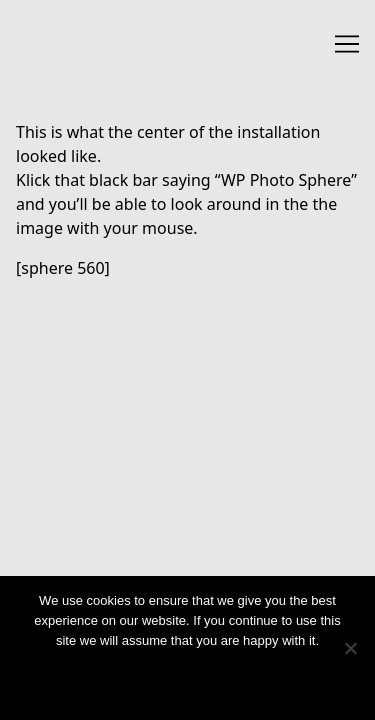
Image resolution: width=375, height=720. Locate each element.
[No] (350, 648)
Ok (187, 677)
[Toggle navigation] (347, 44)
